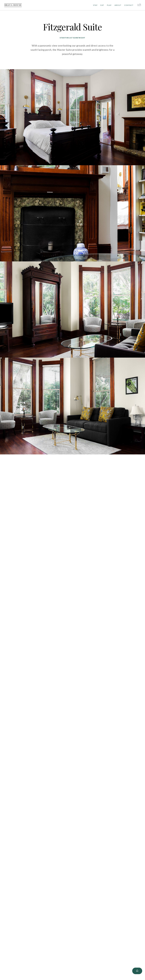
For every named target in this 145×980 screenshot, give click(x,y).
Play (109, 5)
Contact (129, 5)
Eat (102, 5)
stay (95, 5)
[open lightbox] (72, 118)
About (118, 5)
